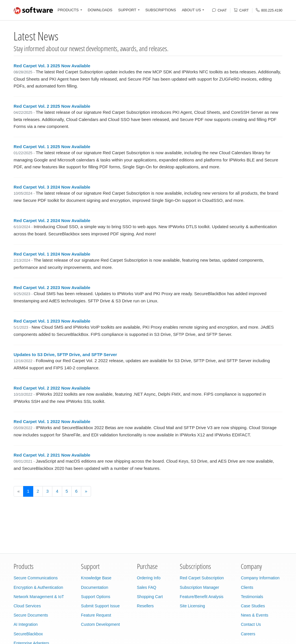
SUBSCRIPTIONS (161, 10)
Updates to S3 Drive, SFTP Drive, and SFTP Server (65, 354)
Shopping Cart (150, 597)
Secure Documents (31, 615)
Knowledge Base (96, 578)
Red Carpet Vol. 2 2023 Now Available (52, 287)
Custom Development (100, 624)
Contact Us (251, 624)
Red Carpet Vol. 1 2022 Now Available (52, 421)
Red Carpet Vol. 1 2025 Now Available (52, 147)
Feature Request (96, 615)
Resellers (145, 606)
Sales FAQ (147, 587)
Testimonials (252, 597)
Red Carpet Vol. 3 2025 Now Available (52, 66)
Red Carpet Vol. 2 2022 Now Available (52, 388)
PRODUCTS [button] (68, 10)
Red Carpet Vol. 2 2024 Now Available (52, 220)
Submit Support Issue (100, 606)
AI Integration (26, 624)
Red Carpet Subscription (202, 578)
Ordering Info (149, 578)
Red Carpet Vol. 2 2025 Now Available (52, 106)
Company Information (260, 578)
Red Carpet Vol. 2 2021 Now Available (52, 455)
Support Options (96, 597)
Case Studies (253, 606)
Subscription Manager (199, 587)
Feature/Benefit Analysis (202, 597)
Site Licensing (192, 606)
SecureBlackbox (28, 634)
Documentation (95, 587)
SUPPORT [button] (127, 10)
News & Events (255, 615)
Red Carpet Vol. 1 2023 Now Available (52, 321)
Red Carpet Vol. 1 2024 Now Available (52, 254)
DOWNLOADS (100, 10)
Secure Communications (36, 578)
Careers (248, 634)
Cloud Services (27, 606)
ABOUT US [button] (191, 10)
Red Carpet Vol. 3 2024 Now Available (52, 187)
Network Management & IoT (39, 597)
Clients (247, 587)
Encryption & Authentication (38, 587)
